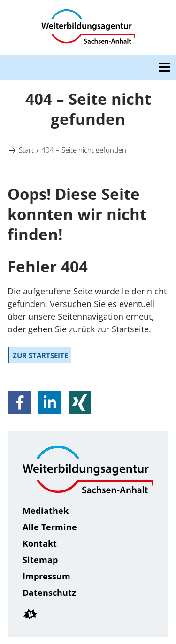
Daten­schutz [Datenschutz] (49, 593)
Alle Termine (50, 527)
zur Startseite (40, 355)
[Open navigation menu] (165, 67)
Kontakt (40, 543)
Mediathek (46, 511)
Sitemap (40, 560)
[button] (20, 402)
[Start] (26, 149)
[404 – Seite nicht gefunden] (84, 149)
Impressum (46, 576)
